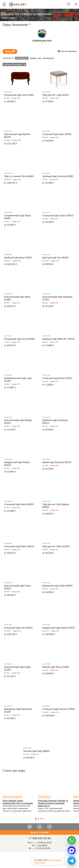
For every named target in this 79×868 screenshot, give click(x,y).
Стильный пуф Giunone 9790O (59, 709)
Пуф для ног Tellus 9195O (56, 546)
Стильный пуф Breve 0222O (57, 378)
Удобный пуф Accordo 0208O (58, 176)
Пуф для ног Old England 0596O (56, 506)
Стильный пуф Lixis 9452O (18, 628)
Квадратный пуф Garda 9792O (59, 628)
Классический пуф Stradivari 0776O (57, 298)
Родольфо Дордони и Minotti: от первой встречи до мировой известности (53, 803)
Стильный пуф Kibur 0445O (57, 134)
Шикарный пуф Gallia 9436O (57, 586)
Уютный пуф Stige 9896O (36, 751)
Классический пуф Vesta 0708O (17, 298)
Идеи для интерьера (12, 797)
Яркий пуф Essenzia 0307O (57, 462)
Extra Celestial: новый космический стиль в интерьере (18, 802)
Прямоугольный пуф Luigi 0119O (18, 380)
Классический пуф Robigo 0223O (18, 422)
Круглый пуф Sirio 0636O (56, 258)
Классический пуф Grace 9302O (17, 587)
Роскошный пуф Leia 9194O (19, 95)
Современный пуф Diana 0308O (17, 217)
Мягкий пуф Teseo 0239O (56, 667)
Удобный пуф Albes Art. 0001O (59, 339)
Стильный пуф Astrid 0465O (19, 504)
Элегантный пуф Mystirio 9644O (17, 136)
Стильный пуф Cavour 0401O (58, 216)
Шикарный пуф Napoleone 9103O (18, 710)
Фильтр (10, 51)
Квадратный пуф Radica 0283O (17, 464)
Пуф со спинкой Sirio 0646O (19, 176)
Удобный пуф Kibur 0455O (18, 258)
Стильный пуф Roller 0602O (19, 546)
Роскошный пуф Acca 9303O (19, 339)
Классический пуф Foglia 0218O (17, 668)
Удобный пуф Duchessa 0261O (55, 422)
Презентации (44, 797)
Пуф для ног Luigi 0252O (55, 95)
